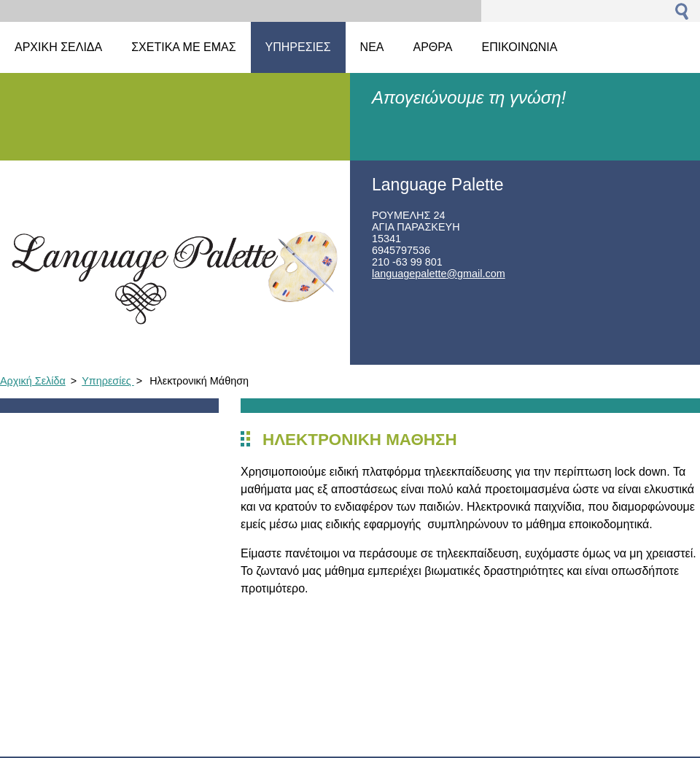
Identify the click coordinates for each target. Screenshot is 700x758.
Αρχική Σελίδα (33, 381)
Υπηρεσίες (108, 381)
